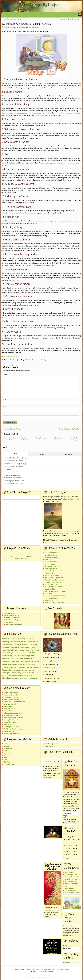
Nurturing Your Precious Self (14, 481)
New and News (9, 613)
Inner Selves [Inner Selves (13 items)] (24, 653)
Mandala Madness (71, 882)
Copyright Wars (10, 764)
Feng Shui (48, 560)
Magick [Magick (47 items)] (20, 659)
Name (4, 399)
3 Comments (20, 472)
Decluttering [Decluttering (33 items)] (14, 645)
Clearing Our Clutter (52, 557)
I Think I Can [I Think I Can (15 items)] (17, 656)
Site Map (7, 762)
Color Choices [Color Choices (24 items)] (33, 642)
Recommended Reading (14, 625)
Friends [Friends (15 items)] (4, 647)
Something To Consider (12, 475)
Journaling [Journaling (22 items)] (25, 656)
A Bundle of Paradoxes (58, 439)
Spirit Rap (48, 594)
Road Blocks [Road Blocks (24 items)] (22, 670)
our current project (67, 531)
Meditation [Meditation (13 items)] (32, 659)
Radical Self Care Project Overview (16, 458)
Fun (5, 758)
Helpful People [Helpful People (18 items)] (7, 650)
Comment (5, 375)
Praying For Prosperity (53, 582)
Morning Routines (35, 360)
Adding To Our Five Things (73, 439)
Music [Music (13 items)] (37, 662)
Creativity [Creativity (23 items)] (6, 645)
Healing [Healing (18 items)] (33, 647)
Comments (68, 454)
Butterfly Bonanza (71, 891)
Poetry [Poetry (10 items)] (28, 665)
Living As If (49, 573)
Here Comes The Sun (52, 566)
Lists (27, 360)
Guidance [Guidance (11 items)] (28, 648)
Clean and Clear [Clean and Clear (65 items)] (20, 642)
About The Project (68, 533)
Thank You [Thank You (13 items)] (36, 673)
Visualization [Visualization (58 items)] (8, 678)
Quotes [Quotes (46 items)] (29, 668)
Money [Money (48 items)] (5, 662)
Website (5, 414)
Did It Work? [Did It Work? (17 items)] (24, 645)
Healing (7, 751)
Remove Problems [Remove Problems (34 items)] (9, 670)
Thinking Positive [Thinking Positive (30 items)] (9, 676)
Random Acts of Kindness (54, 587)
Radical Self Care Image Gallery (15, 464)
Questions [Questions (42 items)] (21, 668)
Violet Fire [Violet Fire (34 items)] (28, 675)
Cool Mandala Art (71, 875)
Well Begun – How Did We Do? (9, 439)
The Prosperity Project (41, 5)
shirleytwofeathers (33, 28)
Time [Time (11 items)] (18, 676)
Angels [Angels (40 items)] (16, 639)
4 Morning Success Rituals (12, 19)
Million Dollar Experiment (54, 578)
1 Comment (19, 478)
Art (5, 755)
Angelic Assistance (51, 555)
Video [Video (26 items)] (21, 676)
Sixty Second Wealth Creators (55, 591)
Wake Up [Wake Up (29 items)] (18, 678)
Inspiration (8, 753)
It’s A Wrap (8, 469)
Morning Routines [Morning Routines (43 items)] (16, 662)
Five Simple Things (51, 562)
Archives (66, 945)
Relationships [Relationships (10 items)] (36, 668)
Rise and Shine (50, 589)
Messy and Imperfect (52, 576)
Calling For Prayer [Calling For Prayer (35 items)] (27, 639)
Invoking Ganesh (51, 569)
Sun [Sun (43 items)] (31, 673)
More (6, 760)
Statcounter (47, 962)
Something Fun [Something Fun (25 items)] (19, 673)
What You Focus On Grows (54, 603)
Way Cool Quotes (51, 744)
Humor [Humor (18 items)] (27, 650)
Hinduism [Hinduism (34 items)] (16, 650)
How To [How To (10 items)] (22, 650)
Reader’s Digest (11, 356)
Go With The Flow (71, 879)
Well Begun (13, 360)
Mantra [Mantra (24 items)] (26, 659)
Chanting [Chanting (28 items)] (6, 642)
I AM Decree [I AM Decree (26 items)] (34, 650)
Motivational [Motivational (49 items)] (30, 662)
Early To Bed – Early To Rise (25, 439)
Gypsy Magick (50, 564)
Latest (15, 454)
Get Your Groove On (72, 877)
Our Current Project (13, 620)
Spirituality (8, 748)
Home (6, 744)
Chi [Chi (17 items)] (11, 642)
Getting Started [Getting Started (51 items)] (14, 647)
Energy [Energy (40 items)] (34, 645)
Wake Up (43, 360)
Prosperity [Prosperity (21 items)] (13, 668)
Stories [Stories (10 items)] (27, 673)
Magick (6, 746)
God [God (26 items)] (23, 647)
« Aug (66, 858)
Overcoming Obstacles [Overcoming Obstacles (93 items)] (14, 665)
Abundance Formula (52, 553)
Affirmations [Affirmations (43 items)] (7, 639)
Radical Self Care (68, 499)
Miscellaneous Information (54, 580)
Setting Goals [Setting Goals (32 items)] (7, 673)
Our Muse (9, 622)
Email (4, 407)
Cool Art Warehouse (72, 893)
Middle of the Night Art (71, 885)
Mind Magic (49, 746)
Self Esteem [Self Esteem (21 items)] (31, 670)
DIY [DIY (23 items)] (29, 645)
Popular (42, 454)
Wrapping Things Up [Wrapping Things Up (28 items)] (29, 678)
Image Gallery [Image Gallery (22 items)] (7, 653)
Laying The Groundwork (53, 571)
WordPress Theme (43, 978)
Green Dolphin (70, 888)
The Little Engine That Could (55, 596)
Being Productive (41, 438)
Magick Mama (69, 872)
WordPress (33, 978)
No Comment (20, 461)
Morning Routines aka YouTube (70, 19)
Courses (52, 969)
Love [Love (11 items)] (15, 659)
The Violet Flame (51, 598)
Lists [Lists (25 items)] (12, 659)
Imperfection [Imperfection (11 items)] (16, 653)
